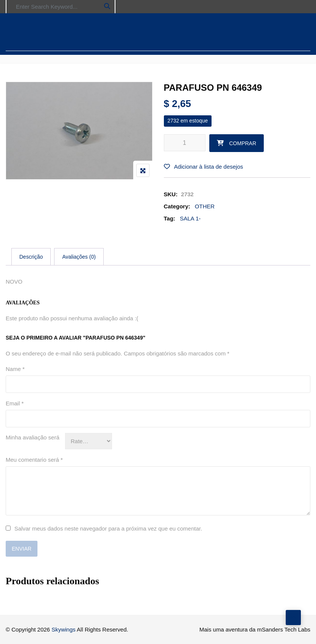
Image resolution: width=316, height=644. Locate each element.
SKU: (171, 194)
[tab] (31, 257)
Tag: (170, 218)
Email (15, 403)
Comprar (243, 143)
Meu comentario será (34, 460)
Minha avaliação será (33, 437)
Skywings (63, 629)
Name (15, 369)
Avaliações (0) (79, 257)
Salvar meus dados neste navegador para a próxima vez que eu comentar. (108, 528)
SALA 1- (190, 218)
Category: (177, 206)
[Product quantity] (185, 143)
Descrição (31, 257)
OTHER (205, 206)
